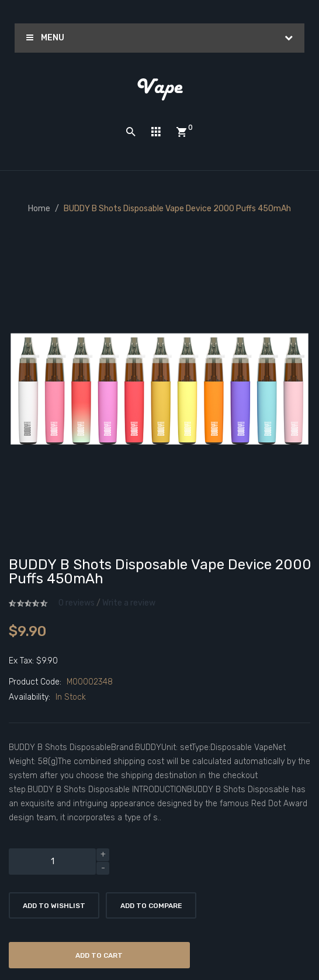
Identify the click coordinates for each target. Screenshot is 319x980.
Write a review (129, 603)
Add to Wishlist (54, 906)
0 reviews (77, 603)
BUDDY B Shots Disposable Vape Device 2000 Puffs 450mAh (177, 209)
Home (39, 209)
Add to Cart (99, 955)
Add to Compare (151, 906)
